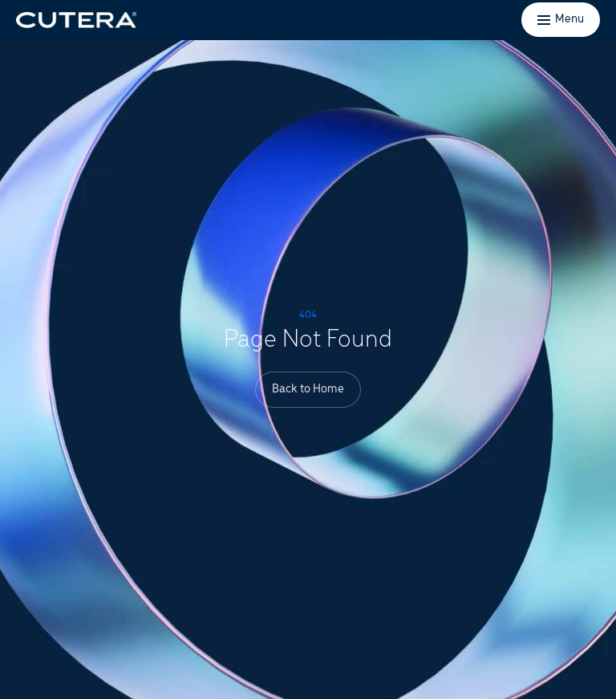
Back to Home (308, 389)
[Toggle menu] (561, 20)
